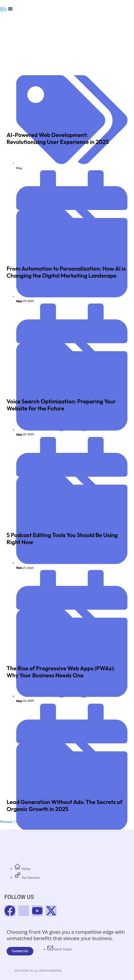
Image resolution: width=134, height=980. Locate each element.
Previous (6, 822)
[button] (10, 9)
